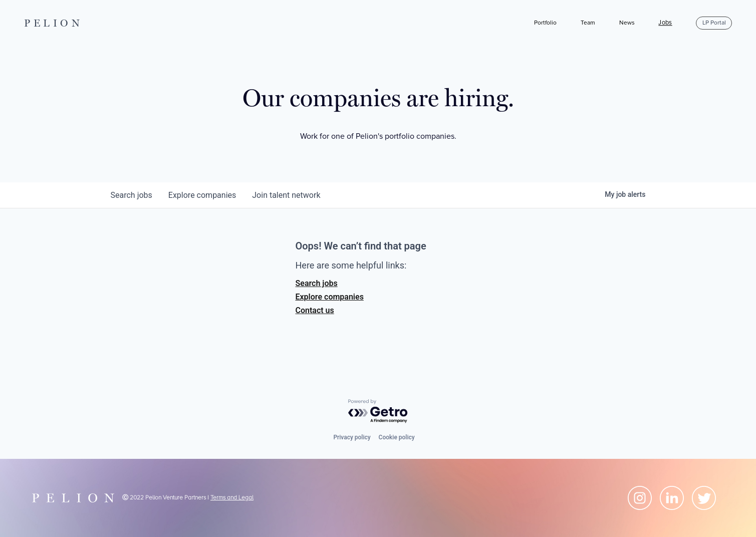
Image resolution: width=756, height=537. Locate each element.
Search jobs (317, 283)
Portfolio (545, 23)
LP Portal (714, 23)
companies (202, 195)
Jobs (665, 23)
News (627, 23)
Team (588, 23)
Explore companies (330, 297)
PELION (54, 23)
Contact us (315, 310)
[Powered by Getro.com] (378, 412)
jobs (132, 195)
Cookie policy (397, 437)
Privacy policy (352, 437)
